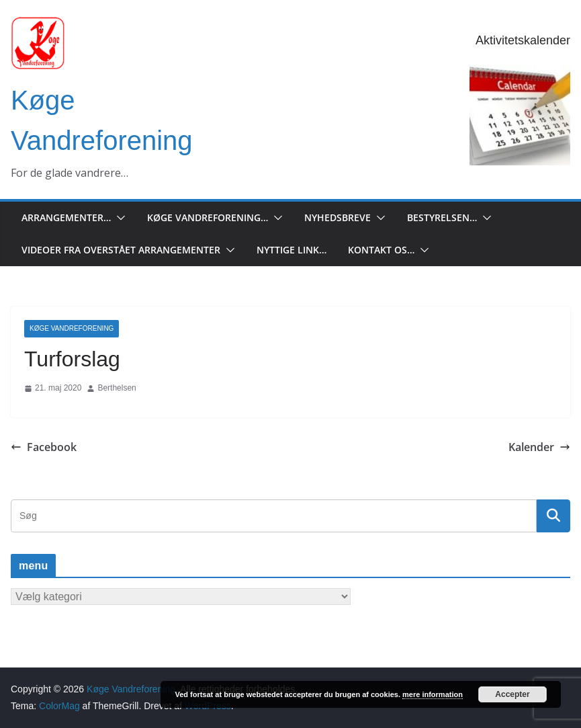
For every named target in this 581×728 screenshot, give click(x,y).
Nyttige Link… (292, 250)
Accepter (512, 694)
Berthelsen (117, 388)
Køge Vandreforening (72, 328)
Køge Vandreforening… (208, 217)
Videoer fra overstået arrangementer (121, 250)
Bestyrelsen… (442, 217)
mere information (433, 694)
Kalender (539, 447)
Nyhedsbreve (338, 217)
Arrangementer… (66, 217)
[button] (118, 218)
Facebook (44, 447)
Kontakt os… (381, 250)
